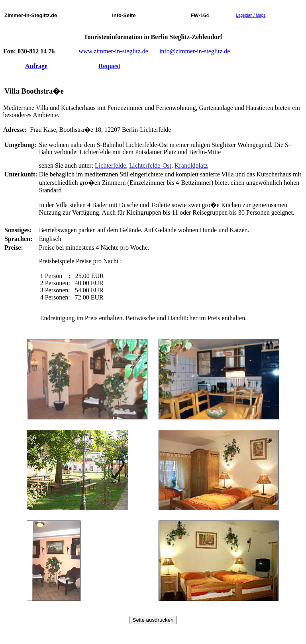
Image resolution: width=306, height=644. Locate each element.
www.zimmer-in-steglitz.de (113, 51)
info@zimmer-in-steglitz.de (195, 51)
